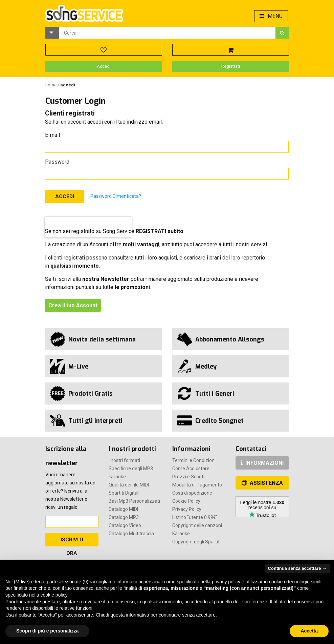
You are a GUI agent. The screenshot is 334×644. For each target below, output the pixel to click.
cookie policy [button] (54, 595)
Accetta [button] (309, 631)
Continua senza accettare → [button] (297, 568)
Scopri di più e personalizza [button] (47, 631)
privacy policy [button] (226, 582)
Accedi (104, 66)
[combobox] (167, 33)
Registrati (231, 66)
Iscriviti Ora (72, 542)
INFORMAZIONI (262, 463)
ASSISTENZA (262, 483)
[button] (52, 33)
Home (51, 85)
